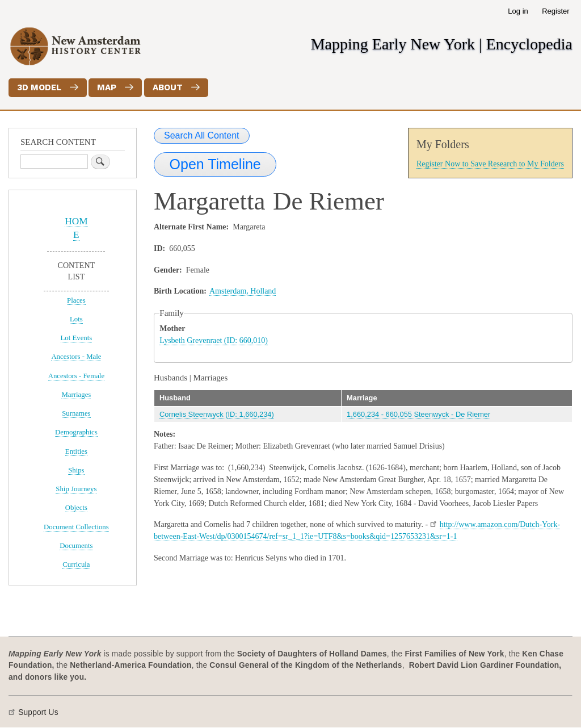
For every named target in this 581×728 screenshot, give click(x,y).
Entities (76, 451)
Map (107, 87)
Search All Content (202, 135)
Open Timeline (215, 164)
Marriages (76, 395)
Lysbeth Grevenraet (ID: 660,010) (214, 340)
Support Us (38, 712)
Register (555, 11)
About (168, 87)
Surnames (76, 413)
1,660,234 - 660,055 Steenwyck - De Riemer (418, 414)
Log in (518, 11)
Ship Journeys (76, 489)
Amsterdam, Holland (243, 291)
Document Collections (76, 527)
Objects (76, 508)
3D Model (39, 87)
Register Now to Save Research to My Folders (490, 164)
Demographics (76, 432)
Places (76, 300)
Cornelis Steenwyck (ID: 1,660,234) (217, 414)
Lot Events (77, 338)
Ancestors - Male (76, 357)
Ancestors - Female (76, 376)
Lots (76, 319)
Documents (76, 546)
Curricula (76, 564)
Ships (76, 470)
